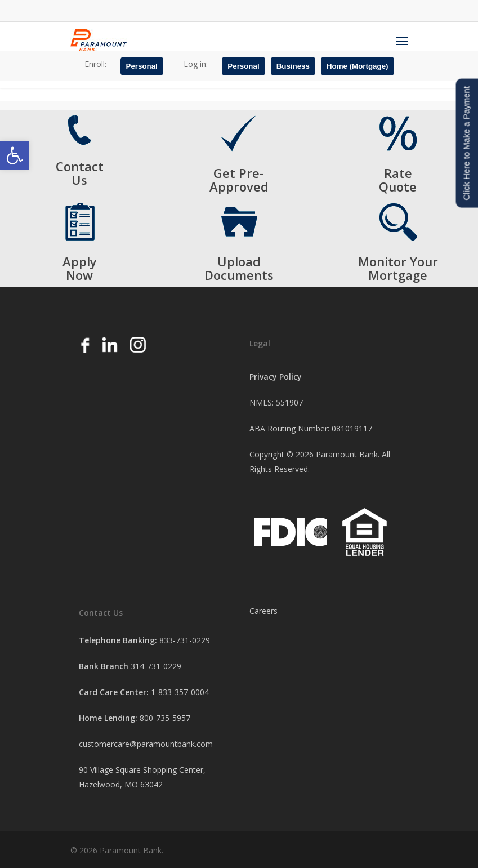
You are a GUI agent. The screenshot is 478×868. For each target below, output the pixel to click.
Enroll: (95, 64)
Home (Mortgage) (358, 66)
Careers (263, 611)
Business (293, 66)
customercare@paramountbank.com (146, 744)
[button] (15, 155)
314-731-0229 (156, 666)
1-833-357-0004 (180, 692)
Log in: (196, 64)
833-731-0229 (185, 640)
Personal (142, 66)
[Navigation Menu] (402, 41)
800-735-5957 (165, 718)
